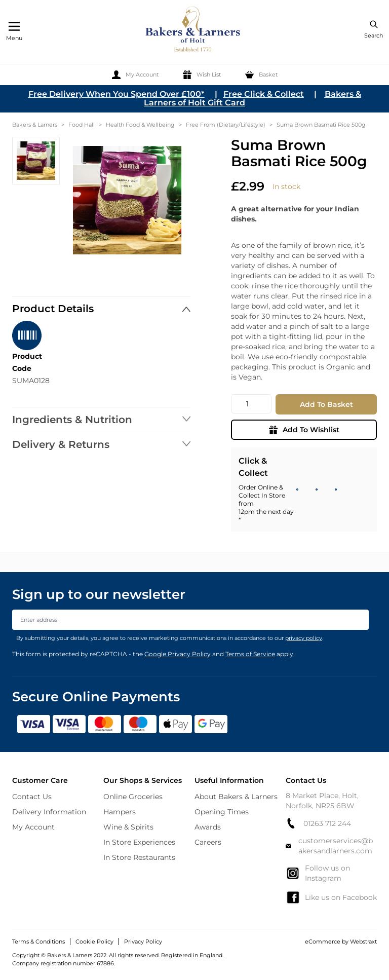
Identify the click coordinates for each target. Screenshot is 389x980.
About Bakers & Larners (236, 797)
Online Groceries (133, 797)
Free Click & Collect (264, 94)
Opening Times (222, 812)
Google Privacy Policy (178, 654)
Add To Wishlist (304, 430)
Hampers (120, 812)
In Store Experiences (139, 842)
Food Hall (82, 125)
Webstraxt (363, 941)
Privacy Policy (143, 941)
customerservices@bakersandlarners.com (329, 846)
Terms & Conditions (38, 941)
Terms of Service (250, 654)
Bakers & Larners (35, 125)
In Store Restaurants (139, 857)
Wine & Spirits (128, 827)
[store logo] (193, 31)
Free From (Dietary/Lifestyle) (226, 125)
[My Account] (135, 75)
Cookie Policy (94, 941)
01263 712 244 (318, 823)
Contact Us (32, 797)
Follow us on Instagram (318, 873)
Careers (208, 842)
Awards (208, 827)
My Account (33, 827)
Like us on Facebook (331, 897)
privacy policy (304, 638)
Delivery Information (49, 812)
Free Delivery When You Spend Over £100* (116, 94)
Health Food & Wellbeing (140, 125)
